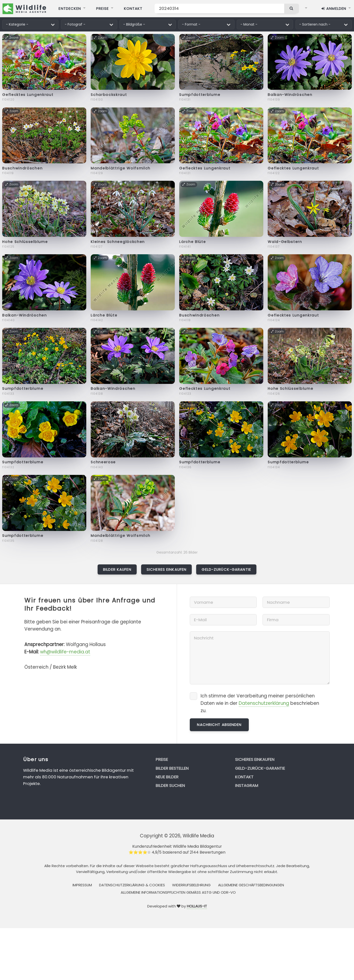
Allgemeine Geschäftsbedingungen (251, 885)
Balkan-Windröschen (290, 95)
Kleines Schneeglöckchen (118, 242)
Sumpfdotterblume (200, 95)
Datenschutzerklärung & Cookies (132, 885)
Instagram (247, 785)
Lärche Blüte (192, 242)
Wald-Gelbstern (285, 242)
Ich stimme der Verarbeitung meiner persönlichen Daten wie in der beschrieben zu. (260, 703)
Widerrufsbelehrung (191, 885)
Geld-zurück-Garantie (226, 569)
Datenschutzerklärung (264, 703)
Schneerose (103, 462)
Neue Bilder (167, 777)
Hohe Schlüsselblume (25, 242)
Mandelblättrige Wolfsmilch (121, 168)
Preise (162, 759)
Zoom (12, 38)
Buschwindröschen (22, 168)
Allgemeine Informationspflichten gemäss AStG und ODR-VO (178, 892)
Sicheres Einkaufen (166, 569)
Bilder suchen (170, 785)
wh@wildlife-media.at (65, 652)
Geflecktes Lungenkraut (28, 95)
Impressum (82, 885)
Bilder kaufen (117, 569)
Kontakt (244, 777)
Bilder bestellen (172, 768)
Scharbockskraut (109, 95)
